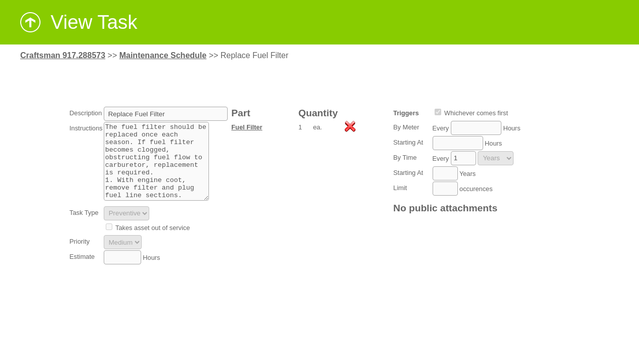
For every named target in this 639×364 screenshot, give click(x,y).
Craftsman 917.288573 (63, 55)
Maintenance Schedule (163, 55)
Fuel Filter (247, 127)
